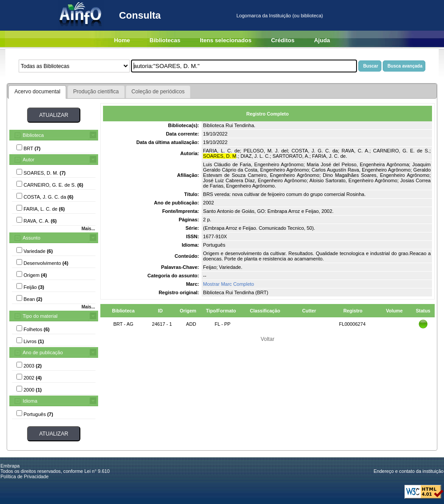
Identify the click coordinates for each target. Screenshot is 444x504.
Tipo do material (40, 316)
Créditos (283, 40)
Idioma (30, 401)
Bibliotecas (165, 40)
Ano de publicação (43, 352)
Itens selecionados (226, 40)
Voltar (268, 339)
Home (122, 40)
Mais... (88, 229)
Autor (28, 160)
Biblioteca (33, 135)
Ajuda (322, 40)
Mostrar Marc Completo (228, 284)
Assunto (32, 238)
